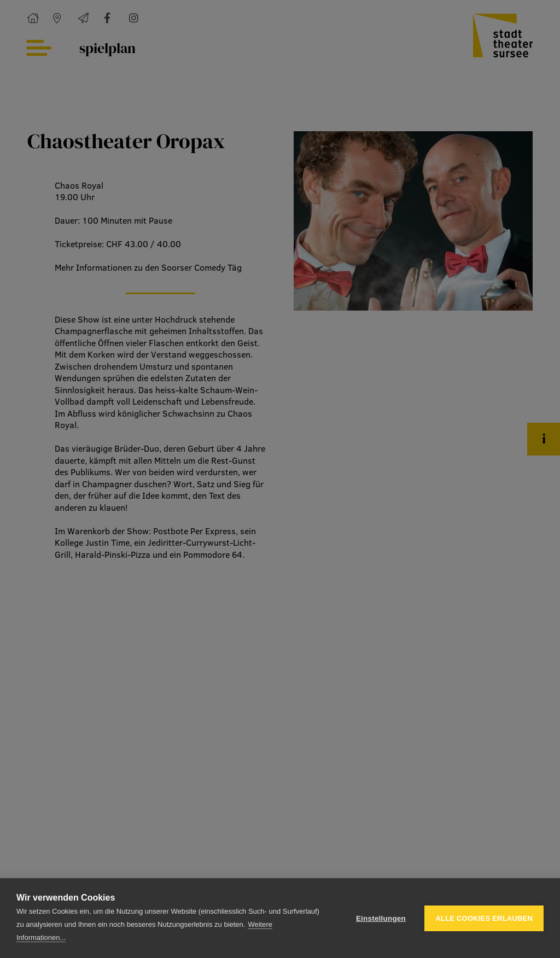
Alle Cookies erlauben (484, 918)
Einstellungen (381, 918)
